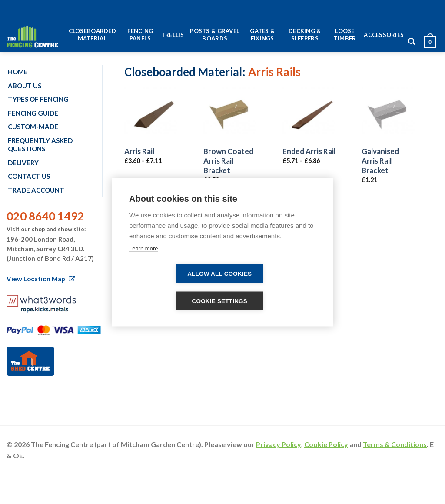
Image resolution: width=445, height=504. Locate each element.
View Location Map (41, 279)
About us (25, 86)
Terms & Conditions (395, 444)
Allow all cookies (219, 273)
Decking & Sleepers (305, 35)
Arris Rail (139, 151)
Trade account (36, 190)
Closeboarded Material (92, 35)
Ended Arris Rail (309, 151)
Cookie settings (219, 301)
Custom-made (33, 127)
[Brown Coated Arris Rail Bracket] (230, 114)
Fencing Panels (140, 35)
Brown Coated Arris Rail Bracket (228, 161)
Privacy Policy (279, 444)
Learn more (143, 248)
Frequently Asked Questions (40, 145)
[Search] (412, 44)
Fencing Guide (33, 113)
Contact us (29, 176)
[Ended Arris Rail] (309, 114)
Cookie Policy (326, 444)
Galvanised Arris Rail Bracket (380, 161)
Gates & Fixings (262, 35)
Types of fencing (38, 99)
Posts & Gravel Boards (215, 35)
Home (18, 72)
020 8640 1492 (45, 216)
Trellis (173, 35)
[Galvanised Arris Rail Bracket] (388, 114)
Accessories (384, 35)
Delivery (23, 163)
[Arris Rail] (151, 114)
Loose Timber (345, 35)
